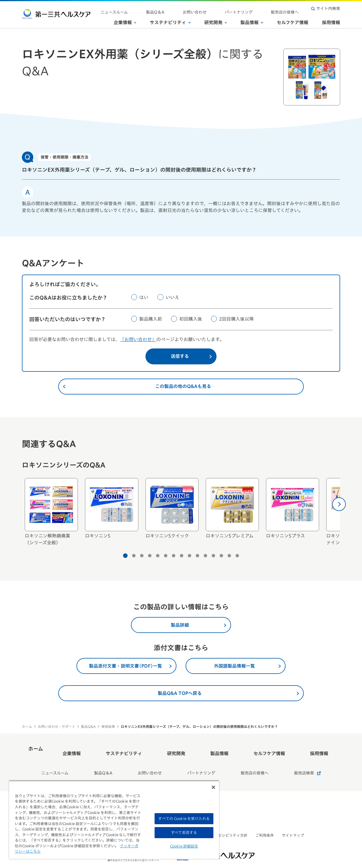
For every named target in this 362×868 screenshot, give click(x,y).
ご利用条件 (265, 820)
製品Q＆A (195, 9)
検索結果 (108, 726)
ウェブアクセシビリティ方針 (224, 820)
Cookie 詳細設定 (184, 846)
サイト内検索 (326, 9)
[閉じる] (213, 787)
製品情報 (252, 20)
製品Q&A (88, 726)
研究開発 (216, 20)
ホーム (27, 726)
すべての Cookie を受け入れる (184, 819)
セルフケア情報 (293, 20)
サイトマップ (293, 820)
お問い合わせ (223, 9)
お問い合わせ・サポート (57, 726)
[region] (114, 820)
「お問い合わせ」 (138, 339)
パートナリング (256, 9)
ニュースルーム (166, 9)
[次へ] (339, 504)
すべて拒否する (184, 833)
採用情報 (331, 20)
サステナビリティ (170, 20)
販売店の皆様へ (290, 9)
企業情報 (125, 20)
